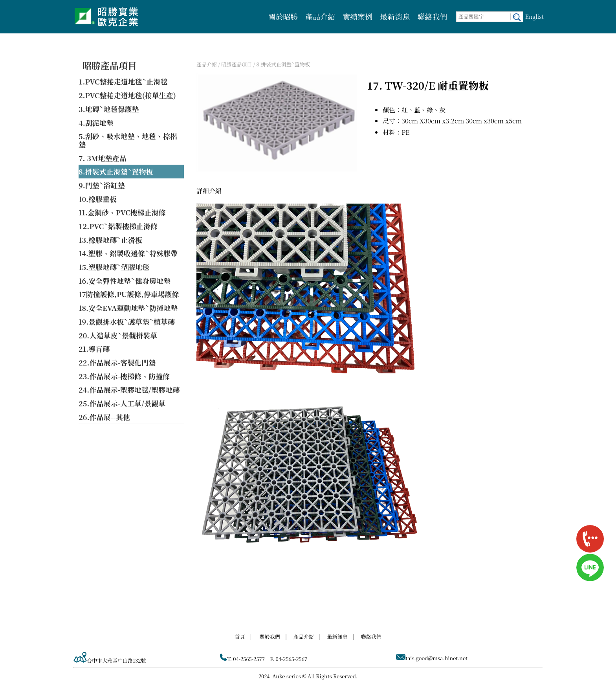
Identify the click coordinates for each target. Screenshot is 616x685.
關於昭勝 (283, 16)
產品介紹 (320, 16)
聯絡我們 (432, 16)
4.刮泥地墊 (96, 123)
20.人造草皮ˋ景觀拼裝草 (118, 335)
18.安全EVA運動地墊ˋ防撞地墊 (128, 308)
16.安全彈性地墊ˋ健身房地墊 (125, 281)
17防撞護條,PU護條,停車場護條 (129, 294)
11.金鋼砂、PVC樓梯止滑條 (122, 212)
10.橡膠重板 (98, 199)
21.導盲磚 (94, 349)
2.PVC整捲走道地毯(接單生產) (127, 95)
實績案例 (357, 16)
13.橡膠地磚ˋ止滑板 (110, 240)
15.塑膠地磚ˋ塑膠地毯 (114, 267)
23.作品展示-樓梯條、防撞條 (124, 376)
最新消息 (395, 16)
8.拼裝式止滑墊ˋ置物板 (116, 171)
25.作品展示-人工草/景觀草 (122, 403)
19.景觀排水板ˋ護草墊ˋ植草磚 (127, 321)
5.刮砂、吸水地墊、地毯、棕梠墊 (128, 140)
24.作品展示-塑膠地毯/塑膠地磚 (129, 389)
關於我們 (270, 636)
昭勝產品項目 (110, 65)
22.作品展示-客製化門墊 (117, 362)
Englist (534, 17)
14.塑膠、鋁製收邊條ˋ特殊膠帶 (128, 253)
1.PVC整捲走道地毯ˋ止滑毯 (123, 81)
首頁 (240, 636)
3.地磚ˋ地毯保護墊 (109, 109)
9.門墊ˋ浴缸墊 (102, 185)
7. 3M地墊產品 (103, 158)
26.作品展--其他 (104, 417)
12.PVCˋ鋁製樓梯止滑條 (118, 226)
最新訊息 (337, 636)
